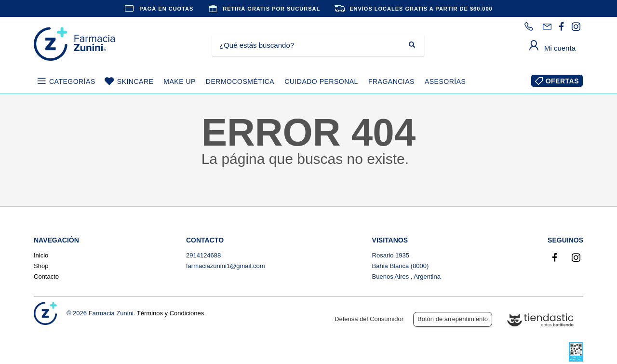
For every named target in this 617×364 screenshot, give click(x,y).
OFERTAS (562, 81)
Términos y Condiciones (170, 313)
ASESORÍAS (445, 81)
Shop (41, 266)
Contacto (46, 276)
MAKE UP (180, 81)
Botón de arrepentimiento (453, 319)
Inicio (41, 255)
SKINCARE (135, 81)
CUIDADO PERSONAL (321, 81)
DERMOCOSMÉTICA (240, 81)
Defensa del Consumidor (369, 319)
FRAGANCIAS (391, 81)
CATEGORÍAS (72, 81)
